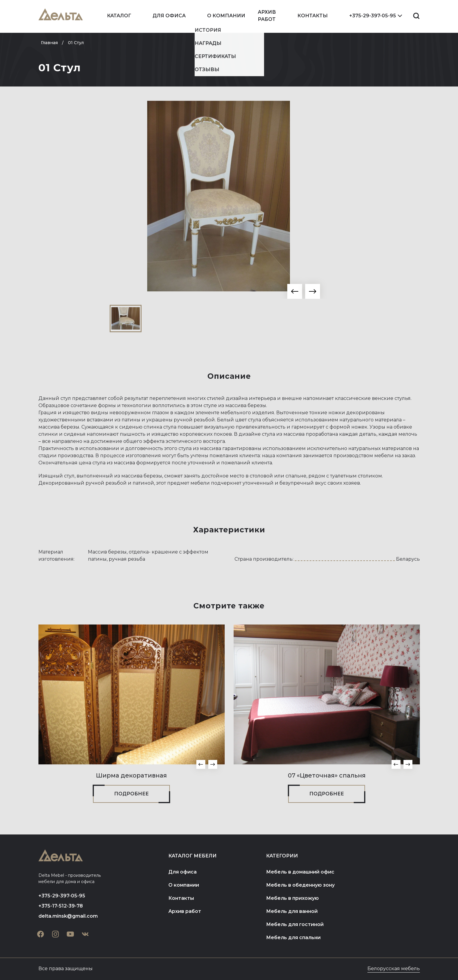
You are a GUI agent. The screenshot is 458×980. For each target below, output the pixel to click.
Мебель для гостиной (295, 924)
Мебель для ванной (292, 911)
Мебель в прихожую (292, 898)
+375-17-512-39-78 (61, 906)
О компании (226, 16)
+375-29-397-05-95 (373, 16)
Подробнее (131, 794)
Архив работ (267, 16)
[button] (295, 291)
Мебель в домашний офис (300, 872)
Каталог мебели (192, 856)
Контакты (313, 16)
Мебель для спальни (293, 938)
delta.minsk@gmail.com (68, 916)
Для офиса (169, 16)
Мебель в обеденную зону (300, 885)
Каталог (119, 16)
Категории (282, 856)
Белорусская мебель (394, 969)
